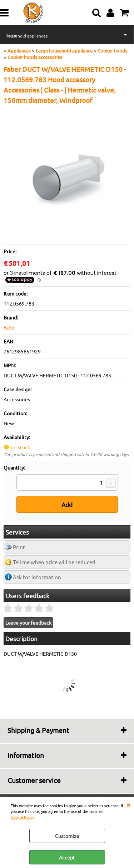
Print (19, 547)
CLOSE (128, 804)
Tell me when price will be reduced (54, 562)
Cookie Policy (23, 817)
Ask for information (37, 577)
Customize (67, 836)
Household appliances (26, 36)
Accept (67, 857)
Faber (10, 327)
